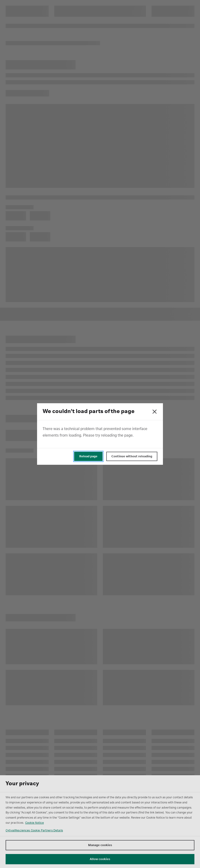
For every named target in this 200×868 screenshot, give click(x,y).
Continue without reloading (132, 456)
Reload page (88, 456)
